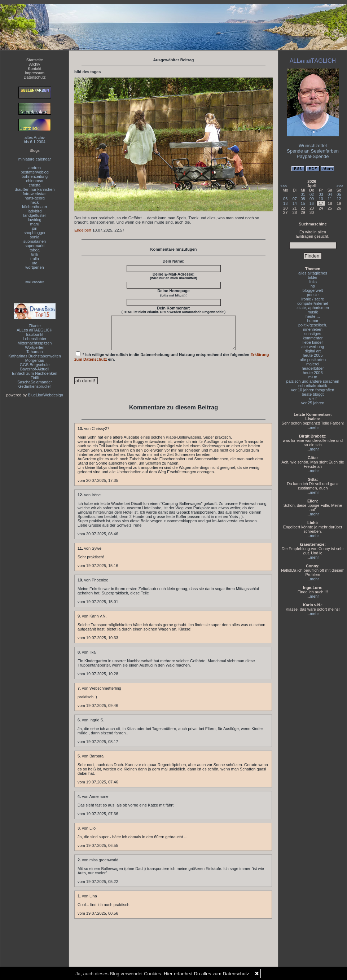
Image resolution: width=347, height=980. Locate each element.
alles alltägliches (313, 273)
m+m (313, 377)
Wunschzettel (313, 146)
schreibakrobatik (313, 386)
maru (34, 224)
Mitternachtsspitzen (35, 343)
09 (312, 199)
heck (34, 202)
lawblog (34, 220)
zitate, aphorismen (313, 308)
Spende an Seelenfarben (313, 151)
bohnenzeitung (35, 176)
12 (339, 199)
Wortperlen (35, 347)
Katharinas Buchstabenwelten (35, 356)
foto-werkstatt (35, 194)
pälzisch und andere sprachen (313, 381)
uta (34, 263)
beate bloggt (313, 394)
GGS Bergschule (35, 365)
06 (285, 199)
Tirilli (35, 378)
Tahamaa (34, 352)
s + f (313, 399)
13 (285, 203)
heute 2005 (313, 355)
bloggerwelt (313, 290)
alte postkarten (313, 360)
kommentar (313, 338)
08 (303, 199)
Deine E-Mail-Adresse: (174, 276)
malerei (313, 364)
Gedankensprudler (35, 386)
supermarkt (34, 246)
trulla (35, 259)
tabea (35, 250)
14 (295, 203)
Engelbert (83, 230)
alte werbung (313, 347)
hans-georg (35, 198)
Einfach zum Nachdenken (34, 373)
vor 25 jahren (313, 403)
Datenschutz (34, 77)
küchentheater (35, 207)
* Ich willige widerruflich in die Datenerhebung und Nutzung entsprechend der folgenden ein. (172, 363)
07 (295, 199)
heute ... (313, 316)
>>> (340, 186)
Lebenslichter (34, 339)
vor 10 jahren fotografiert (313, 390)
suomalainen (35, 241)
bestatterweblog (35, 172)
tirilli (35, 254)
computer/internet (313, 303)
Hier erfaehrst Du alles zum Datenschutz (207, 974)
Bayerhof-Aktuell (35, 369)
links (313, 282)
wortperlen (34, 267)
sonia (35, 237)
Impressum (35, 73)
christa (35, 185)
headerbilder (313, 368)
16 (312, 203)
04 (330, 194)
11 (330, 199)
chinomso (34, 181)
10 (321, 199)
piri (35, 228)
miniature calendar (35, 159)
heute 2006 (313, 373)
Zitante (35, 326)
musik (313, 312)
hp (313, 286)
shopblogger (35, 233)
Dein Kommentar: (173, 310)
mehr (314, 427)
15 (303, 203)
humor (313, 321)
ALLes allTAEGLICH (34, 330)
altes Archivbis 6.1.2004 (35, 140)
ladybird (35, 211)
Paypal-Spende (313, 156)
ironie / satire (313, 299)
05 (339, 194)
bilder (313, 277)
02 (312, 194)
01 (303, 194)
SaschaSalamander (35, 382)
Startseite (35, 60)
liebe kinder (313, 342)
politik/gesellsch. (313, 325)
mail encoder (35, 282)
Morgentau (35, 360)
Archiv (35, 64)
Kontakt (34, 69)
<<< (284, 186)
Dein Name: (174, 261)
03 (321, 194)
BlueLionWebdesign (45, 395)
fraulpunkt (35, 334)
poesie (313, 295)
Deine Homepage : (173, 293)
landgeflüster (35, 215)
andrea (35, 168)
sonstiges (313, 334)
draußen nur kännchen (35, 189)
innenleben (313, 329)
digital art (313, 351)
